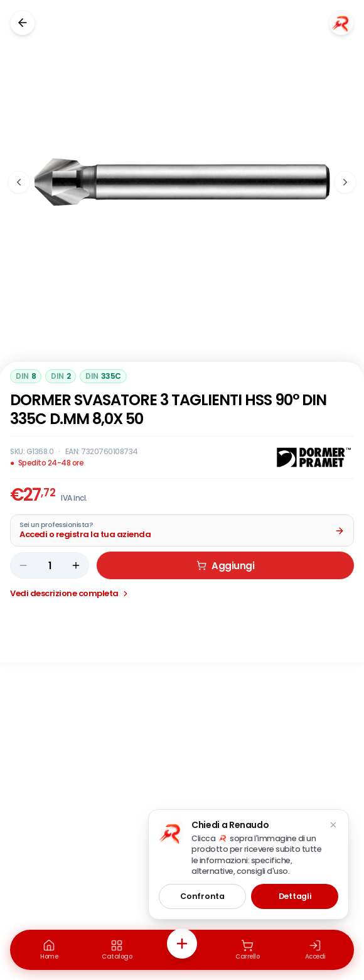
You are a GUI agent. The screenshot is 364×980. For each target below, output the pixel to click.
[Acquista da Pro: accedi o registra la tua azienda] (182, 531)
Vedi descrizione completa (70, 593)
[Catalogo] (117, 950)
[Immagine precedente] (19, 182)
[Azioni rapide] (182, 944)
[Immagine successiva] (345, 182)
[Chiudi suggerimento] (333, 825)
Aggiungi (225, 566)
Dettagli (295, 896)
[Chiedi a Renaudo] (341, 23)
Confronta (202, 896)
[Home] (49, 950)
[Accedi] (315, 950)
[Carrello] (247, 950)
